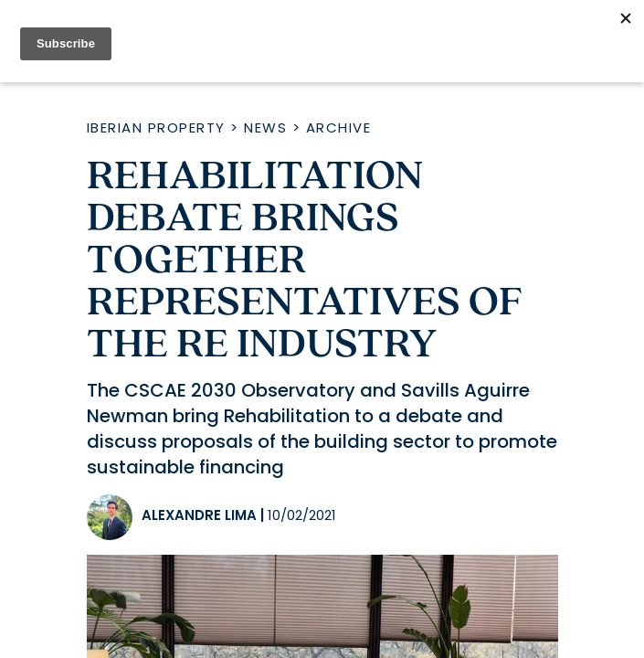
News (265, 127)
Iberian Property (156, 127)
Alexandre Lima (199, 515)
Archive (339, 127)
